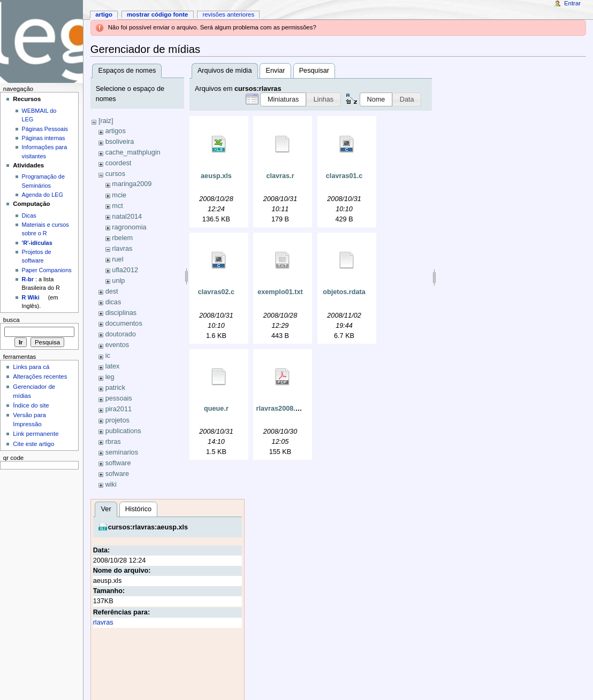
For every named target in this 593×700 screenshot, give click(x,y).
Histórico (138, 509)
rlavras (122, 249)
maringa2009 (132, 184)
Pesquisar (314, 71)
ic (108, 356)
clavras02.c (216, 292)
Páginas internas (44, 138)
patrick (115, 388)
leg (110, 377)
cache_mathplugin (133, 152)
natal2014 (127, 217)
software (118, 463)
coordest (119, 163)
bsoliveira (120, 142)
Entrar (572, 3)
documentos (124, 324)
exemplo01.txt (280, 292)
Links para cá (31, 367)
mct (117, 206)
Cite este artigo (33, 444)
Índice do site (31, 405)
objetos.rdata (344, 292)
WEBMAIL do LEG (39, 115)
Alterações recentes (40, 376)
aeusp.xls (216, 176)
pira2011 (119, 409)
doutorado (121, 334)
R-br (28, 279)
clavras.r (280, 176)
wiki (111, 484)
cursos (115, 174)
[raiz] (106, 121)
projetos (117, 420)
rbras (113, 442)
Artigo (104, 14)
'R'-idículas (37, 243)
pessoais (119, 398)
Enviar (276, 71)
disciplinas (121, 313)
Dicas (29, 216)
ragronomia (129, 227)
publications (123, 431)
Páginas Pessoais (45, 129)
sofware (117, 474)
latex (113, 366)
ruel (117, 259)
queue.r (216, 409)
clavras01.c (344, 176)
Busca (12, 320)
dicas (113, 302)
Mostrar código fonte (158, 14)
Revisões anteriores (228, 14)
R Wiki (31, 297)
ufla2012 (125, 270)
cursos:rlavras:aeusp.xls (148, 527)
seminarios (122, 452)
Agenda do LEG (43, 195)
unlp (118, 281)
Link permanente (36, 434)
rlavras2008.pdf (281, 409)
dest (112, 291)
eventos (117, 345)
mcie (119, 195)
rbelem (122, 238)
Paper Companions (47, 270)
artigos (116, 131)
